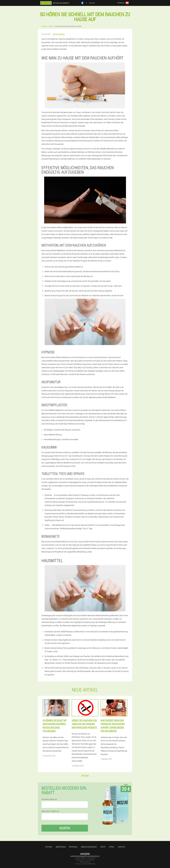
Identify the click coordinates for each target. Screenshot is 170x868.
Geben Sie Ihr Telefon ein (50, 811)
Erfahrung (73, 847)
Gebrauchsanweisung (89, 847)
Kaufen (65, 828)
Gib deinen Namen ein (49, 799)
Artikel (112, 847)
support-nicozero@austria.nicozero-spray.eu (85, 856)
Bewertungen (61, 847)
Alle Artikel (85, 775)
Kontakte (121, 847)
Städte (103, 847)
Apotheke (49, 847)
